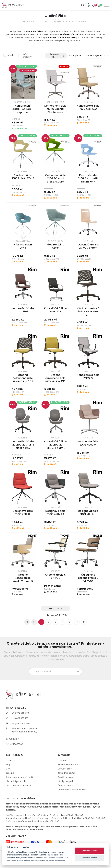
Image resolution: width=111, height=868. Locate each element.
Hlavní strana (29, 21)
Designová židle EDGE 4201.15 (88, 513)
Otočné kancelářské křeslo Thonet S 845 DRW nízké (23, 580)
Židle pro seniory (66, 785)
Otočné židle (81, 21)
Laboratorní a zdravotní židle (72, 790)
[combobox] (95, 56)
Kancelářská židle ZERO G (88, 377)
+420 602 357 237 (17, 718)
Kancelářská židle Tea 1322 (55, 310)
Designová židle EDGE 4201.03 (23, 513)
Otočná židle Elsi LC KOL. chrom (88, 246)
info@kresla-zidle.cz (18, 724)
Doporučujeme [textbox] (94, 55)
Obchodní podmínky (16, 781)
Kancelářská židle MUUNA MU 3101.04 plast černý (55, 446)
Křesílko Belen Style (23, 246)
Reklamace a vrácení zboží (19, 777)
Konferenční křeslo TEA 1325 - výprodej (23, 109)
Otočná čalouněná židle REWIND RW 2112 (23, 378)
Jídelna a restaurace (68, 765)
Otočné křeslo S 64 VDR (55, 576)
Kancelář (45, 21)
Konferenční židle (62, 21)
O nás (9, 769)
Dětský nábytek (65, 781)
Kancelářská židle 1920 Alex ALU (88, 107)
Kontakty (10, 760)
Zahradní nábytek (67, 773)
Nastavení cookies (89, 858)
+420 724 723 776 (17, 713)
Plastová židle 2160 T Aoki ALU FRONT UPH (88, 178)
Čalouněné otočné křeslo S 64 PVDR (88, 578)
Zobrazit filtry (57, 56)
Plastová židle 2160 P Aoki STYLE (23, 177)
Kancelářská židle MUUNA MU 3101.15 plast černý (23, 445)
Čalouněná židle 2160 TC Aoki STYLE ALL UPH (55, 178)
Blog (8, 765)
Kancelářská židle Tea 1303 (23, 310)
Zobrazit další (54, 608)
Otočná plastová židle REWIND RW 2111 (88, 312)
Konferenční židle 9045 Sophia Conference (55, 109)
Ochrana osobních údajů (18, 785)
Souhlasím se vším (90, 850)
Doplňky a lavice (66, 777)
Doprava (10, 773)
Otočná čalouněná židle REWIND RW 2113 (55, 378)
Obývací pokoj (65, 769)
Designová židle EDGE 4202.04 (55, 513)
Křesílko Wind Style (55, 246)
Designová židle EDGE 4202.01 (88, 443)
